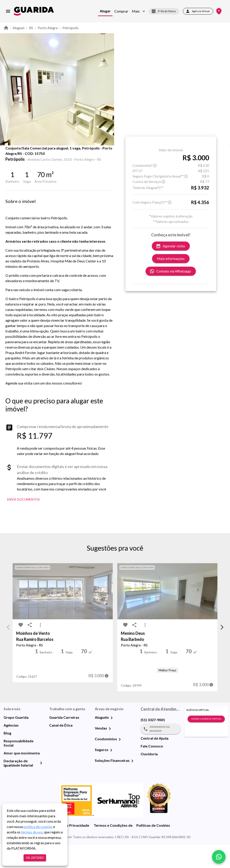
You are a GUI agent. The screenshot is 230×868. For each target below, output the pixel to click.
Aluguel (18, 28)
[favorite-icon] (12, 157)
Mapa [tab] (70, 155)
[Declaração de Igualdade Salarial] (41, 786)
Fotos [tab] (47, 155)
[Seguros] (111, 774)
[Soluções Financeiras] (132, 784)
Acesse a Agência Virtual (206, 742)
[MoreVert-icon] (40, 648)
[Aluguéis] (112, 741)
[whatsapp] (219, 857)
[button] (138, 11)
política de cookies (38, 827)
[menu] (8, 11)
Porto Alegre (48, 28)
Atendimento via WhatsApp (161, 752)
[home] (34, 11)
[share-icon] (21, 157)
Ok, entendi (35, 858)
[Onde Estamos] (219, 11)
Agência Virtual (198, 11)
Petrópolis (71, 28)
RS (31, 28)
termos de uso (32, 832)
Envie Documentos (23, 523)
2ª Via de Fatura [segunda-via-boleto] (164, 11)
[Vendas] (110, 752)
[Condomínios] (120, 763)
